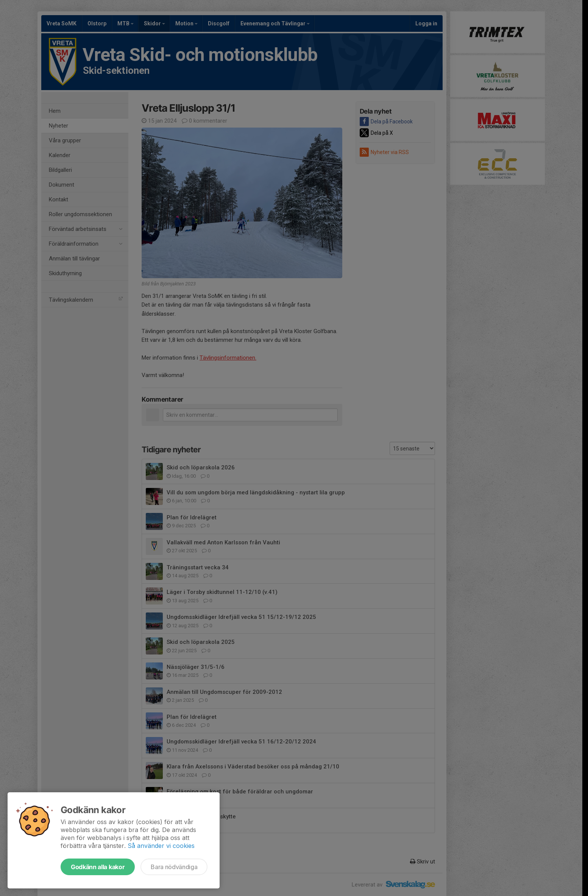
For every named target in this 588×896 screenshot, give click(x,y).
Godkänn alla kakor (98, 867)
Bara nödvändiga (174, 867)
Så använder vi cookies (161, 846)
